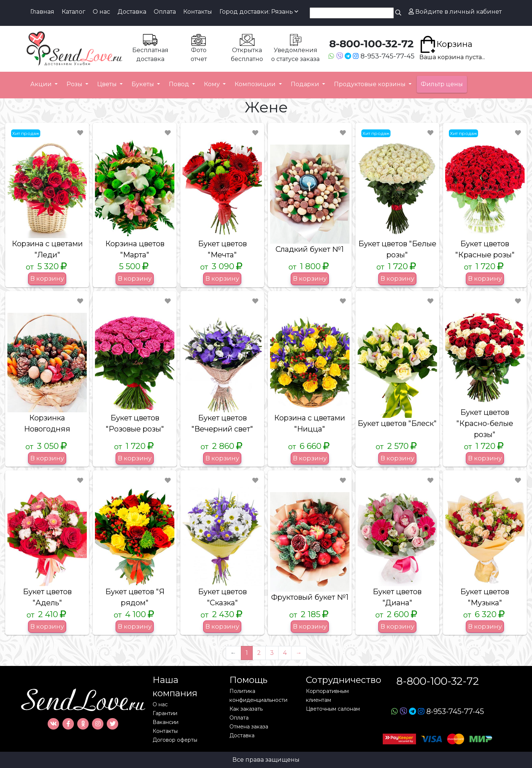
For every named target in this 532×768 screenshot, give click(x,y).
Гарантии (165, 713)
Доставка (132, 12)
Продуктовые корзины (371, 84)
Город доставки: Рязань (259, 12)
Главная (42, 12)
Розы (75, 84)
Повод (180, 84)
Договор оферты (175, 740)
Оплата (165, 12)
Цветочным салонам (333, 709)
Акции (42, 84)
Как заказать (246, 709)
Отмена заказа (249, 727)
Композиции (256, 84)
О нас (101, 12)
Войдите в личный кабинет (455, 12)
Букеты (144, 84)
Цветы (108, 84)
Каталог (74, 12)
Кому (213, 84)
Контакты (198, 12)
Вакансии (166, 722)
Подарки (306, 84)
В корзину (47, 278)
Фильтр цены (442, 84)
